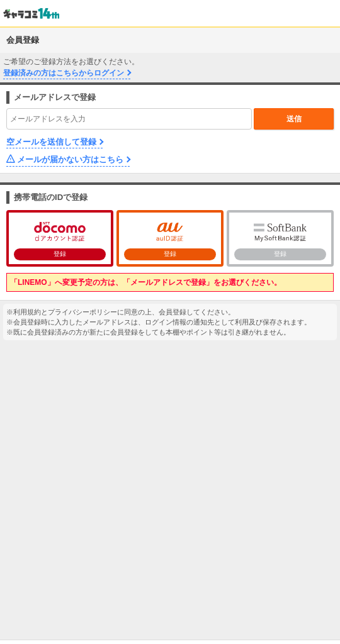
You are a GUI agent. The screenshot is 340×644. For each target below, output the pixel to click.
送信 (294, 119)
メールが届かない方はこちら (70, 159)
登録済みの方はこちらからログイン (64, 73)
